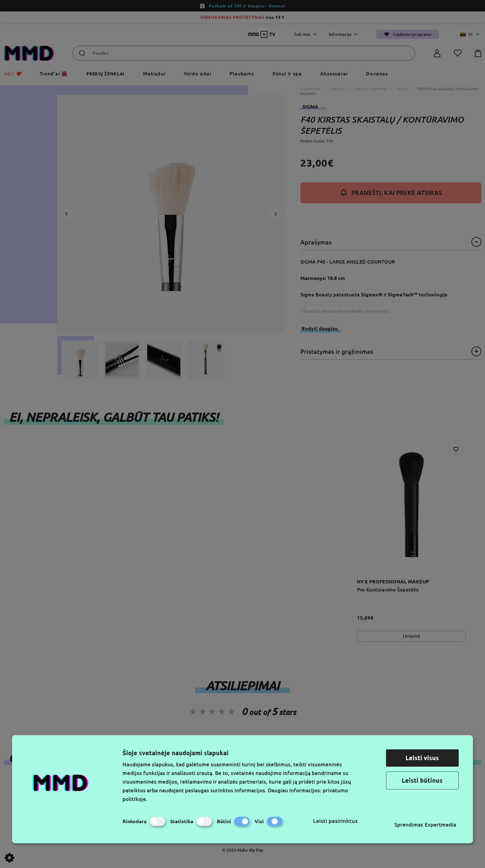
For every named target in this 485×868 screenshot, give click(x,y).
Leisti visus (422, 758)
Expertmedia (440, 825)
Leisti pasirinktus (335, 821)
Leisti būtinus (422, 780)
